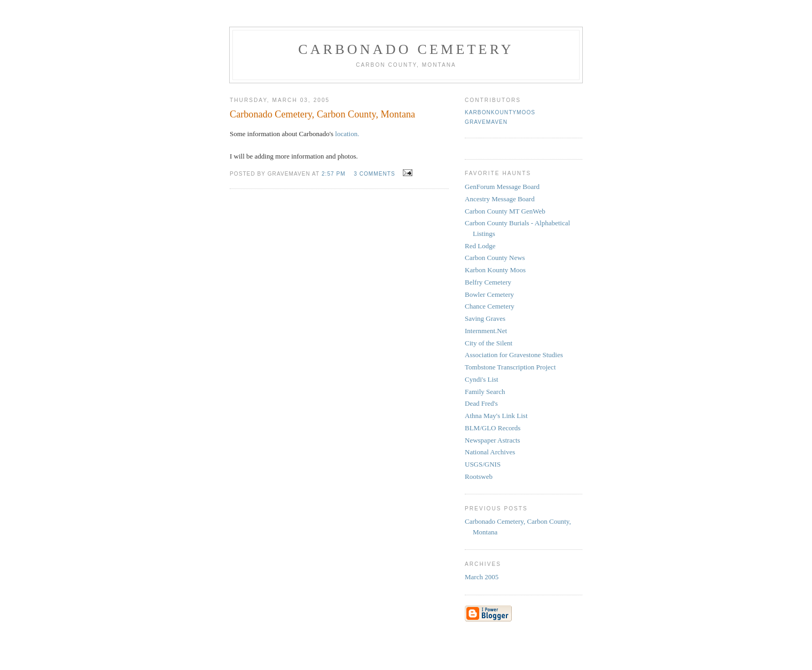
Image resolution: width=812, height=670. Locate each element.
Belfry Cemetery (488, 282)
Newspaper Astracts (493, 440)
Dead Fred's (481, 403)
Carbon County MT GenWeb (505, 211)
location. (347, 134)
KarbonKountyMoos (500, 112)
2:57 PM (334, 174)
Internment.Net (486, 331)
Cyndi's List (482, 379)
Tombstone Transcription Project (510, 367)
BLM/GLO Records (493, 428)
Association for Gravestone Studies (514, 355)
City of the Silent (489, 343)
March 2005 (482, 577)
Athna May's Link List (496, 416)
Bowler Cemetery (489, 294)
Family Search (485, 392)
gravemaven (486, 122)
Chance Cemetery (490, 306)
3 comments (374, 174)
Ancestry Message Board (500, 199)
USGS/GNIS (483, 464)
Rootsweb (479, 476)
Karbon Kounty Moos (495, 270)
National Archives (490, 452)
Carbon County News (495, 258)
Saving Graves (485, 318)
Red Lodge (480, 246)
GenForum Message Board (502, 187)
